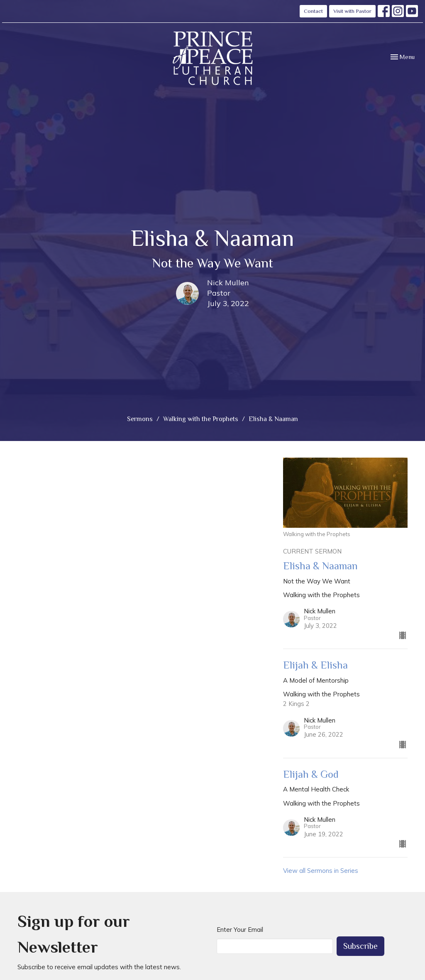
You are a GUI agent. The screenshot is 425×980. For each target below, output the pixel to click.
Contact (313, 11)
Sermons (140, 419)
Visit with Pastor (352, 11)
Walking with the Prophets (201, 419)
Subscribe (360, 946)
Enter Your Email (240, 930)
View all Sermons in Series (321, 871)
